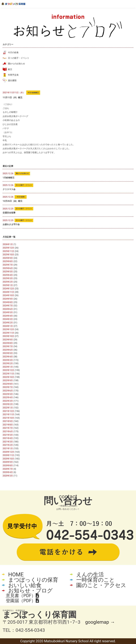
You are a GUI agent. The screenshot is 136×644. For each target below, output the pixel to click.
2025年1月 (8, 285)
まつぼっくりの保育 (33, 580)
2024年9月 (8, 299)
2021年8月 (8, 425)
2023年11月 (8, 333)
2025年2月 (8, 282)
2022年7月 (8, 387)
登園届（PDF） (22, 601)
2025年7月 (8, 265)
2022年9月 (8, 380)
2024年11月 (8, 292)
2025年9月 (8, 258)
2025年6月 (8, 268)
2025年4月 (8, 275)
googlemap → (100, 622)
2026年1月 (8, 244)
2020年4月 (8, 472)
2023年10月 (8, 336)
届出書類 (12, 80)
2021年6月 (8, 431)
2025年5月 (8, 272)
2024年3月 (8, 319)
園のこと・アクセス (101, 585)
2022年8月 (8, 384)
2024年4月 (8, 316)
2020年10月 (8, 459)
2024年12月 (8, 289)
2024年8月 (8, 302)
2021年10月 (8, 418)
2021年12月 (8, 411)
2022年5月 (8, 394)
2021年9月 (8, 421)
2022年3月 (8, 401)
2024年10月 (8, 295)
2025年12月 (8, 248)
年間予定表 (13, 75)
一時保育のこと (95, 580)
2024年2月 (8, 323)
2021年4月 (8, 438)
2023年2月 (8, 363)
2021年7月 (8, 428)
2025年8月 (8, 261)
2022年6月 (8, 391)
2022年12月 (8, 370)
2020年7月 (8, 469)
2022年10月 (8, 377)
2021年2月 (8, 445)
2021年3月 (8, 442)
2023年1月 (8, 367)
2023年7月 (8, 346)
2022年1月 (8, 408)
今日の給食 (13, 52)
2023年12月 (8, 329)
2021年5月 (8, 435)
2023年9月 (8, 340)
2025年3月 (8, 278)
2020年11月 (8, 455)
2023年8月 (8, 343)
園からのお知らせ (16, 64)
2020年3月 (8, 476)
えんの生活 (90, 574)
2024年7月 (8, 306)
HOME (16, 574)
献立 (10, 69)
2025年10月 (8, 255)
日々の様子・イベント (19, 58)
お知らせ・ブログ (30, 591)
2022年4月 (8, 397)
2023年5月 (8, 353)
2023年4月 (8, 357)
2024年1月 (8, 326)
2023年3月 (8, 360)
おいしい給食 (25, 585)
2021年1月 (8, 448)
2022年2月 (8, 404)
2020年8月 (8, 465)
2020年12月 (8, 452)
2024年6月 (8, 309)
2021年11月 (8, 414)
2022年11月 (8, 374)
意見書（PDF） (22, 596)
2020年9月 (8, 462)
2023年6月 (8, 350)
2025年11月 (8, 251)
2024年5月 (8, 312)
